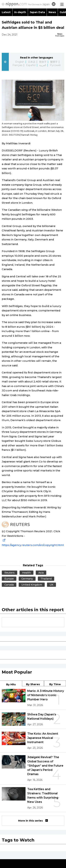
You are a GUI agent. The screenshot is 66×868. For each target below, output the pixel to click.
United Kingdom (32, 585)
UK (51, 585)
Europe (9, 579)
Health (26, 573)
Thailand (46, 579)
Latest (6, 12)
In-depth (20, 12)
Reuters (10, 573)
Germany (27, 579)
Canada (9, 585)
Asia (41, 573)
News (52, 12)
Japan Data (37, 12)
